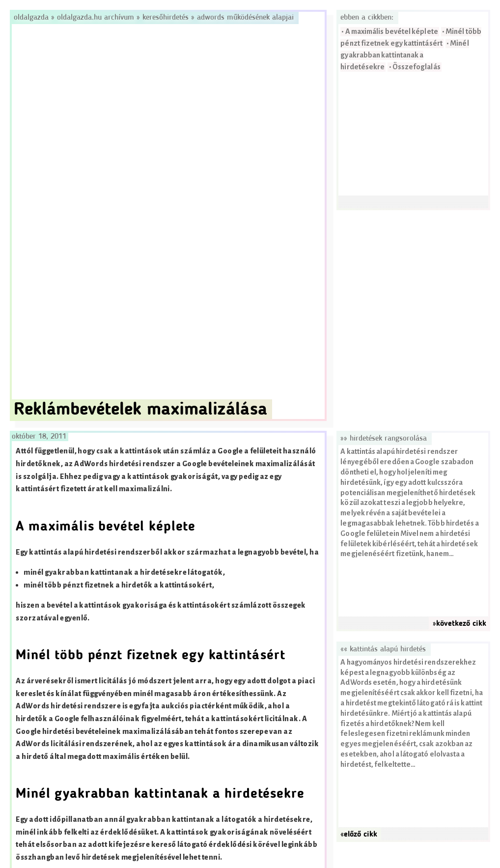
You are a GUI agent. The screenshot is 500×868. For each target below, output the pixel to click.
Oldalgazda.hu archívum (96, 18)
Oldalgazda (32, 18)
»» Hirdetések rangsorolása (384, 439)
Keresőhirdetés (166, 18)
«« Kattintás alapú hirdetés (383, 649)
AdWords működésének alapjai (245, 18)
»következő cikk (459, 624)
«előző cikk (359, 835)
